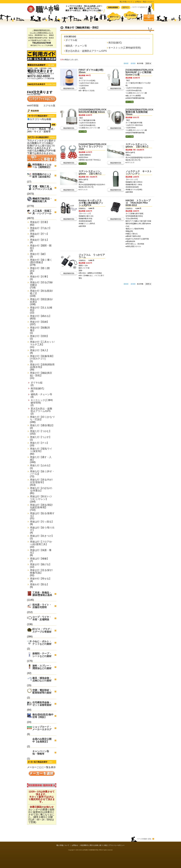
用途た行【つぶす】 (41, 437)
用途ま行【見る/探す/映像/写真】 (41, 572)
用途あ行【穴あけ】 (41, 228)
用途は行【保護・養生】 (41, 551)
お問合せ (75, 845)
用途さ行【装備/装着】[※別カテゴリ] (42, 357)
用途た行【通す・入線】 (41, 458)
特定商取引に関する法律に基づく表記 (94, 845)
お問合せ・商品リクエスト (145, 2)
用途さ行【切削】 (40, 336)
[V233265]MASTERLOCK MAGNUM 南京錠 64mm (93, 111)
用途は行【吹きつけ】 (42, 536)
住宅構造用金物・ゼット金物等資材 (42, 704)
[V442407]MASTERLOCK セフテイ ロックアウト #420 (93, 147)
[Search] (39, 125)
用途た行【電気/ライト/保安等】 (41, 450)
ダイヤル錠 (37, 383)
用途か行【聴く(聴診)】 (40, 269)
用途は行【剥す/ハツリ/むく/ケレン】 (41, 498)
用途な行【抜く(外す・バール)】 (42, 473)
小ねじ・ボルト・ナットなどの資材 (42, 643)
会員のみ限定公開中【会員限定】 (42, 740)
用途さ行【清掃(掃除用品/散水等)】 (42, 366)
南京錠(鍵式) (37, 388)
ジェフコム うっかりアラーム (92, 256)
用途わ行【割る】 (40, 584)
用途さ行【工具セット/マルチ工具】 (42, 343)
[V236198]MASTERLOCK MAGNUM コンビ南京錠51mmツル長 (140, 72)
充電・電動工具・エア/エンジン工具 (42, 188)
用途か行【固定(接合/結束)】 (41, 301)
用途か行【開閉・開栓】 (41, 247)
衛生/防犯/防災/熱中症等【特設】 (43, 716)
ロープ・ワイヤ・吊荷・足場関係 (42, 618)
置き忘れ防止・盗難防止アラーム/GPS (41, 410)
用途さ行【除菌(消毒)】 (40, 329)
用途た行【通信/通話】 (42, 425)
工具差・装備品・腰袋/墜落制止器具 (42, 594)
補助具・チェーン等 (41, 394)
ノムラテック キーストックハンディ (139, 173)
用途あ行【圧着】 (40, 222)
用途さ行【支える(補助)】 (41, 309)
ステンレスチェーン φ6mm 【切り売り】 (138, 145)
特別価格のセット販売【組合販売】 (42, 175)
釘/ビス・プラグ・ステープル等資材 (42, 630)
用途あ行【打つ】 (40, 234)
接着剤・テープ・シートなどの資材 (42, 655)
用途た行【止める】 (41, 466)
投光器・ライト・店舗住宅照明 (42, 606)
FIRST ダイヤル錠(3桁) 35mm (92, 71)
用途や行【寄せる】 (41, 579)
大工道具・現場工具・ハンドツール (42, 212)
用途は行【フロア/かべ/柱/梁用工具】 (41, 543)
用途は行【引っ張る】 (42, 522)
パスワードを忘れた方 (139, 7)
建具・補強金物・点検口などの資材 (42, 679)
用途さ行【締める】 (41, 316)
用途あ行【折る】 (40, 240)
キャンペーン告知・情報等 (41, 753)
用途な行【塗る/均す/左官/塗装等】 (41, 481)
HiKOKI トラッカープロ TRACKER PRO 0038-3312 (138, 203)
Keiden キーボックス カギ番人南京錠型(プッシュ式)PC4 (91, 203)
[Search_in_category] (28, 119)
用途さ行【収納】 (40, 322)
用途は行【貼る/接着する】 (42, 515)
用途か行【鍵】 (38, 254)
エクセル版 (49, 106)
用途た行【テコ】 (40, 443)
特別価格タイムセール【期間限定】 (42, 166)
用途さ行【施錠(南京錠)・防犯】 (41, 374)
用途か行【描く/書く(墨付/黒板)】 (41, 261)
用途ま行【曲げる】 (41, 564)
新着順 (133, 63)
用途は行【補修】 (40, 559)
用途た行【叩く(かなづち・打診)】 (42, 418)
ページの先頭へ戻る (144, 839)
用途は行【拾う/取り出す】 (42, 529)
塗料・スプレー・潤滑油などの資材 (42, 667)
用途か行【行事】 (40, 277)
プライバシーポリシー (117, 845)
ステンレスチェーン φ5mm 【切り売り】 (91, 173)
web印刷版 (33, 106)
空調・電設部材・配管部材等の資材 (42, 691)
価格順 (126, 63)
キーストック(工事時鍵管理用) (42, 401)
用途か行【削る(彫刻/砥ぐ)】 (41, 292)
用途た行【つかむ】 (41, 431)
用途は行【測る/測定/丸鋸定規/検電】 (41, 506)
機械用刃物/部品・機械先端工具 (42, 200)
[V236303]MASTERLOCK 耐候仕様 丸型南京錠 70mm (140, 112)
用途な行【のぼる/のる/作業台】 (41, 489)
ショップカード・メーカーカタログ (42, 728)
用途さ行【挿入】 (40, 350)
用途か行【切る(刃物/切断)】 (41, 284)
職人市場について (126, 2)
